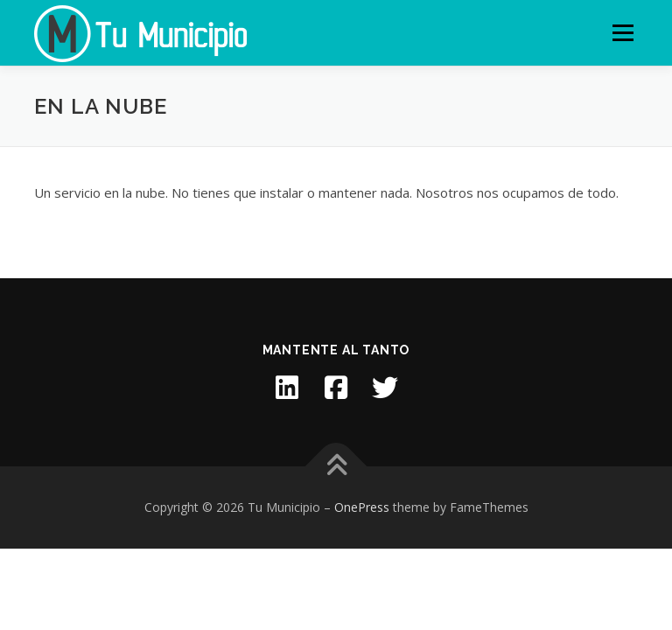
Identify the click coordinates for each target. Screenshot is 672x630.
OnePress (362, 507)
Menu (623, 32)
